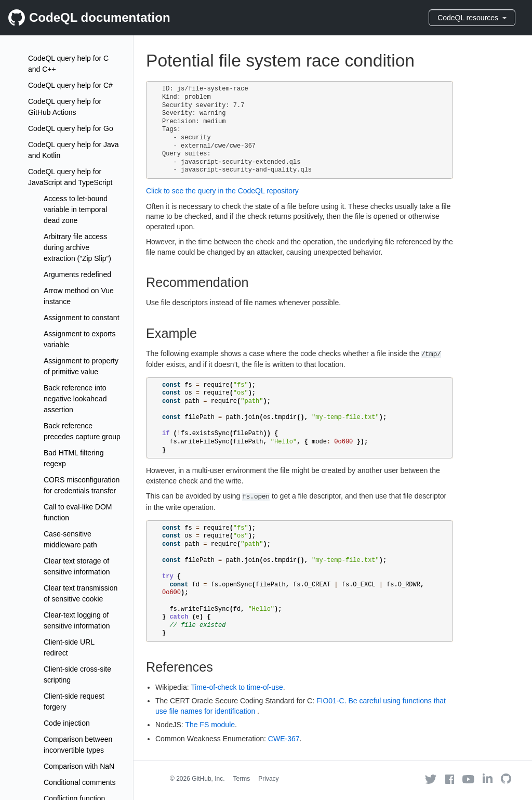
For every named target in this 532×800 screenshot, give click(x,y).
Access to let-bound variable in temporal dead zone (76, 209)
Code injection (67, 723)
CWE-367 (284, 739)
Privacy (268, 779)
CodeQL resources (472, 18)
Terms (242, 779)
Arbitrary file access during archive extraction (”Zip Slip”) (77, 247)
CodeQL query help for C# (70, 85)
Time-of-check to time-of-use (237, 687)
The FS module (210, 725)
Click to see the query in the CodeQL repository (222, 191)
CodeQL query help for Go (71, 128)
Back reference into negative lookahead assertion (75, 399)
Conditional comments (80, 782)
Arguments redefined (77, 274)
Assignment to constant (82, 318)
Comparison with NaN (79, 766)
